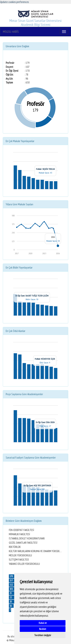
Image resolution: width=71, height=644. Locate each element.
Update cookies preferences (14, 2)
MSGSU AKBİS (11, 32)
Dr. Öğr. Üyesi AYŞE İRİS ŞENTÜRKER (37, 485)
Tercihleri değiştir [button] (43, 635)
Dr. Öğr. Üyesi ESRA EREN (45, 422)
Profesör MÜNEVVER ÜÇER (45, 359)
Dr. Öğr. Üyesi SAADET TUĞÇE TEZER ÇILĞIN (32, 296)
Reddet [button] (43, 629)
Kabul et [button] (43, 623)
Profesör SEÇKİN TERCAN (45, 169)
